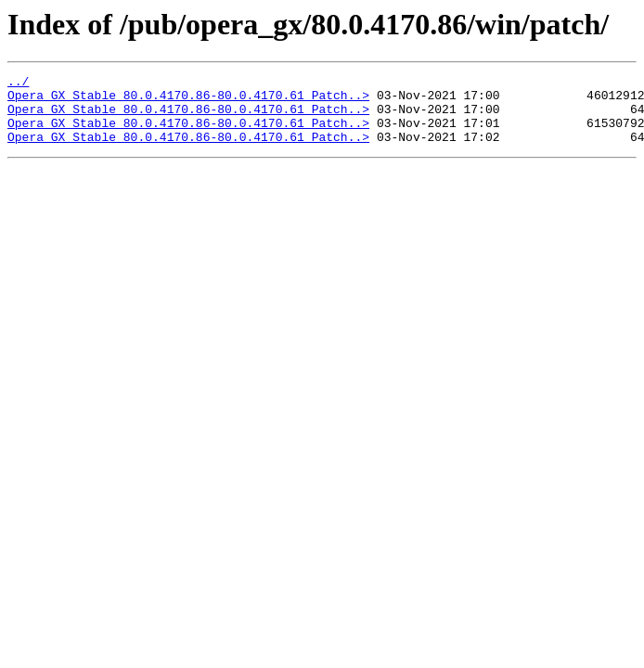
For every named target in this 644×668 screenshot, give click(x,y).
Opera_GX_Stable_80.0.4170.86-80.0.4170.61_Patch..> (188, 100)
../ (18, 83)
